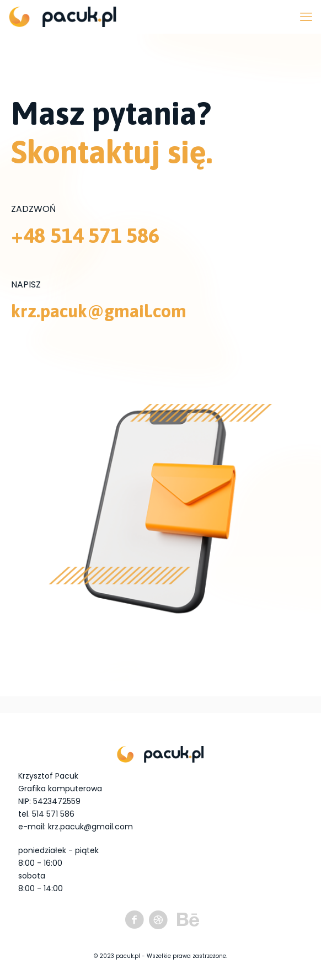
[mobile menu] (306, 17)
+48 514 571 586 (85, 235)
